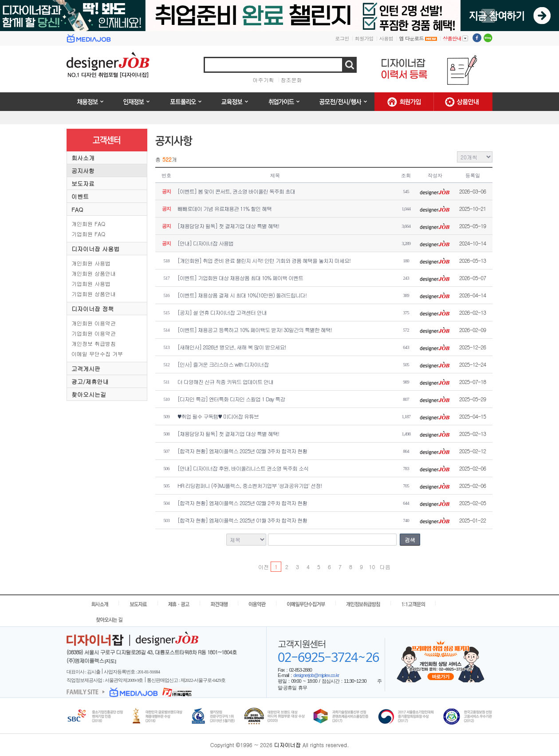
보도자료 (83, 184)
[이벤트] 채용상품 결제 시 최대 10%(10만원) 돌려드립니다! (242, 295)
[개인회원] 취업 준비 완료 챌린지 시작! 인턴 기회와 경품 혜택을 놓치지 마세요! (264, 260)
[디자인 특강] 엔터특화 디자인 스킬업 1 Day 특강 (231, 399)
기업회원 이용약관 (94, 333)
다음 (385, 567)
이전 (263, 567)
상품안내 (455, 38)
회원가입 (364, 38)
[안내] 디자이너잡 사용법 (205, 243)
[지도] (110, 661)
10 (372, 567)
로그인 (342, 38)
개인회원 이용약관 (94, 323)
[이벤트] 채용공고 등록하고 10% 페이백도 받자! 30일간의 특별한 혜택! (255, 330)
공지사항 (83, 171)
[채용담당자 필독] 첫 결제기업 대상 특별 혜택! (228, 226)
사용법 (386, 38)
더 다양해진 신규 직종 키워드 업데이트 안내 (225, 382)
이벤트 (80, 196)
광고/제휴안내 (90, 382)
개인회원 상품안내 (94, 273)
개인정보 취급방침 (94, 343)
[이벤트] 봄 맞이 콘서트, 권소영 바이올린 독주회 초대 (236, 191)
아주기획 (264, 80)
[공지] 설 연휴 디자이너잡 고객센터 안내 (222, 312)
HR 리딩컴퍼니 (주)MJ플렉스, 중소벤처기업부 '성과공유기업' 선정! (250, 485)
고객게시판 (86, 369)
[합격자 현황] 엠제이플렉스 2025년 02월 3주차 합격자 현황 (242, 451)
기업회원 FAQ (88, 234)
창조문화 (291, 80)
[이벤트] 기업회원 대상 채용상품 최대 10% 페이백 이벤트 (240, 278)
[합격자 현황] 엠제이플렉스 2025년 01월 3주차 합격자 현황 (242, 520)
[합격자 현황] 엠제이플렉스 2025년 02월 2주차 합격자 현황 (242, 503)
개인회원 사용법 (91, 263)
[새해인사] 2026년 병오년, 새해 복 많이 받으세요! (232, 347)
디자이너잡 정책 (93, 309)
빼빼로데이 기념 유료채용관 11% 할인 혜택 (224, 208)
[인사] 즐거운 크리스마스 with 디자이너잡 (223, 364)
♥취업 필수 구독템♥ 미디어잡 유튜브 (218, 416)
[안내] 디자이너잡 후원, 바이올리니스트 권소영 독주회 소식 (243, 468)
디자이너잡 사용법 (95, 249)
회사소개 (83, 158)
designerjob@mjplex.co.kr (316, 675)
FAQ (77, 209)
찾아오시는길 (89, 394)
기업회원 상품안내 (94, 294)
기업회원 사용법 (91, 283)
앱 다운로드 (418, 38)
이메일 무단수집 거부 (97, 354)
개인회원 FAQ (88, 224)
